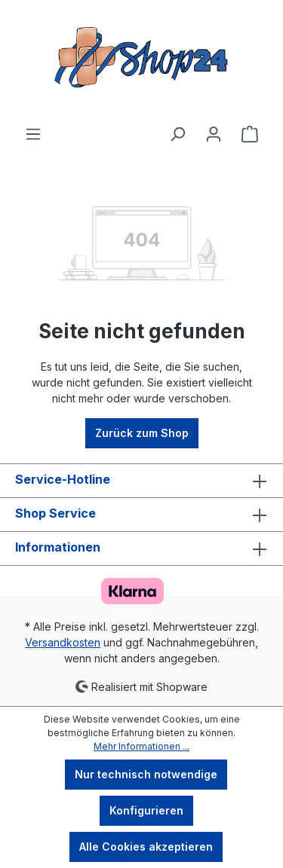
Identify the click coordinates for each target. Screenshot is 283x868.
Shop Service (55, 513)
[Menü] (33, 134)
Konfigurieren (146, 810)
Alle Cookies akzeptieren (146, 847)
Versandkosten (63, 642)
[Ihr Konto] (214, 134)
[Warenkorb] (250, 134)
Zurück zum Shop (142, 433)
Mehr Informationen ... (141, 746)
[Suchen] (177, 134)
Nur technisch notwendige (146, 774)
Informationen (58, 547)
